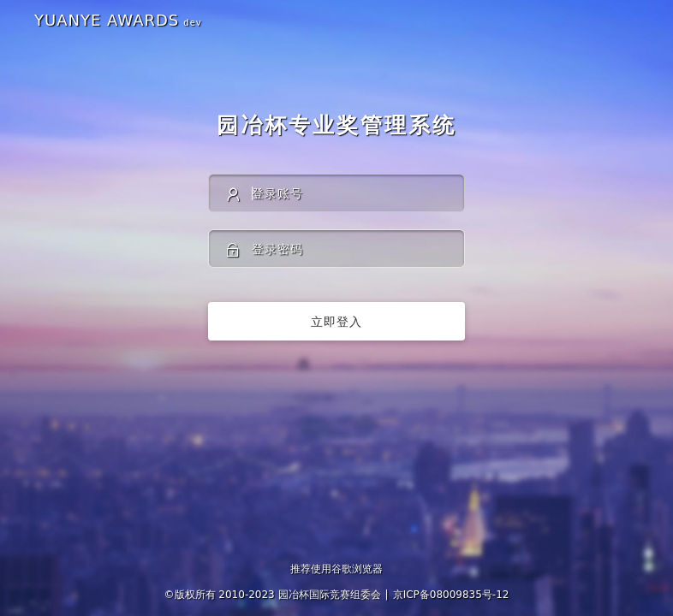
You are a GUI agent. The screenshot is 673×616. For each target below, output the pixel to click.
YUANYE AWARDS (118, 20)
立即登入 (336, 322)
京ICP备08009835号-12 (451, 595)
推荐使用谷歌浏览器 (336, 569)
